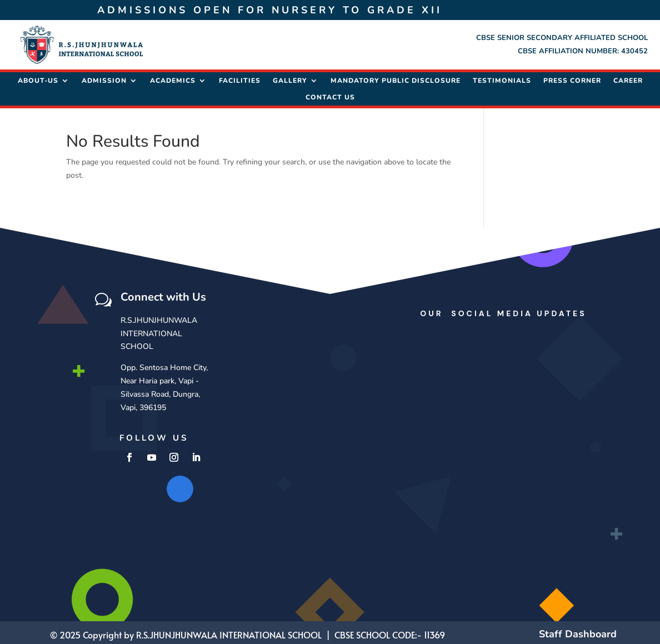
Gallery (290, 79)
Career (628, 79)
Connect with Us (163, 294)
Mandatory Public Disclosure (396, 79)
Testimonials (502, 79)
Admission (104, 79)
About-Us (38, 79)
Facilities (240, 79)
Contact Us (330, 95)
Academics (173, 79)
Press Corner (572, 79)
